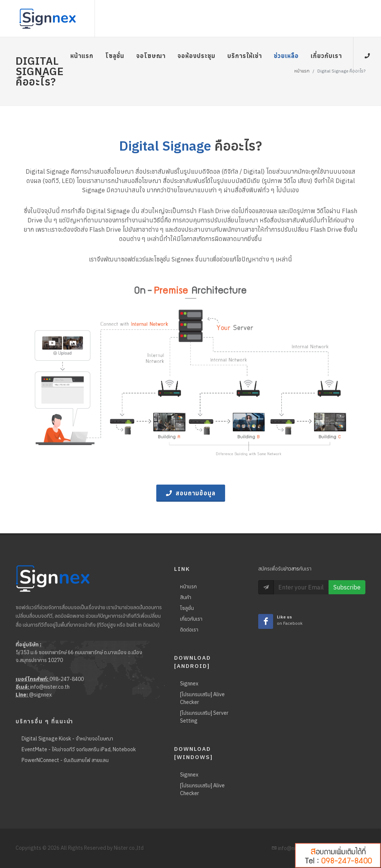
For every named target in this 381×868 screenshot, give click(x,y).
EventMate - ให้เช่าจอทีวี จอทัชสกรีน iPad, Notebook (79, 749)
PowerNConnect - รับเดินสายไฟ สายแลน (65, 760)
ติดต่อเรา (189, 630)
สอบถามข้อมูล (191, 493)
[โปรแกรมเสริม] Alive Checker (202, 698)
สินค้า (186, 597)
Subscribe (347, 587)
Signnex (189, 684)
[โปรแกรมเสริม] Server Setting (204, 717)
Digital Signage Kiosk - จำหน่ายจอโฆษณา (67, 739)
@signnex (40, 695)
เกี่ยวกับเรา (191, 619)
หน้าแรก (188, 586)
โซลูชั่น (187, 608)
